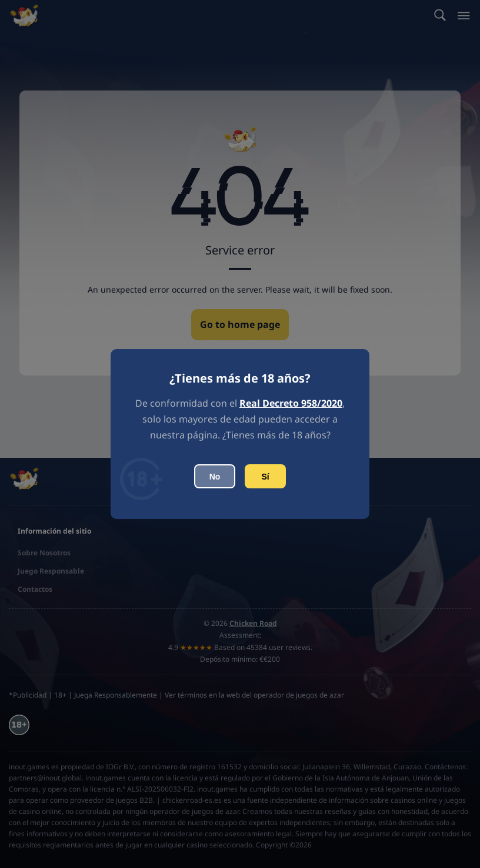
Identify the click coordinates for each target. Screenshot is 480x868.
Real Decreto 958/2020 (291, 403)
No (215, 477)
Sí (265, 477)
